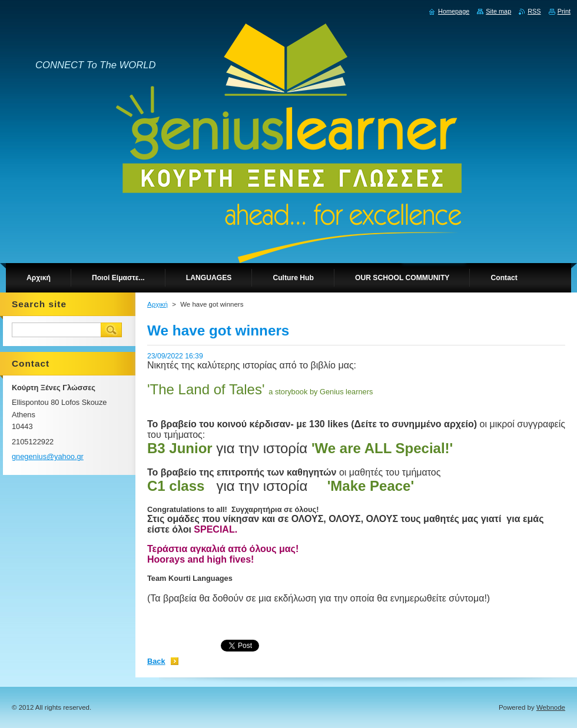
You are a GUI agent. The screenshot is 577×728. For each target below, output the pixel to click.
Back (156, 661)
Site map (498, 11)
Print (564, 11)
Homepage (454, 11)
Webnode (551, 707)
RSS (534, 11)
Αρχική (157, 304)
